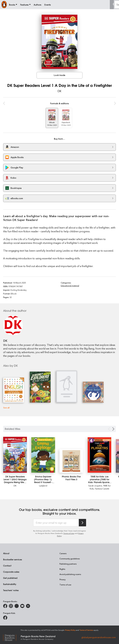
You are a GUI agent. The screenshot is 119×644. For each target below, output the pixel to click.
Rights (62, 569)
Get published (10, 578)
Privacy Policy (70, 630)
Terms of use (65, 585)
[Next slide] (113, 429)
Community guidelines (70, 559)
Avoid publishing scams (70, 574)
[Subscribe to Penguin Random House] (82, 523)
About (6, 553)
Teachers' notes (11, 590)
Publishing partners (68, 564)
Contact (7, 566)
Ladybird (43, 486)
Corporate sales (11, 572)
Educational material (70, 286)
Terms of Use (69, 533)
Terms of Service (86, 630)
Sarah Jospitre (95, 486)
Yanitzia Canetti (102, 489)
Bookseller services (13, 559)
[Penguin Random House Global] (12, 637)
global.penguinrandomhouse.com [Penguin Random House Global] (99, 637)
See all (6, 408)
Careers (63, 553)
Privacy (63, 579)
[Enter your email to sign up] (56, 523)
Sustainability (10, 584)
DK (59, 91)
